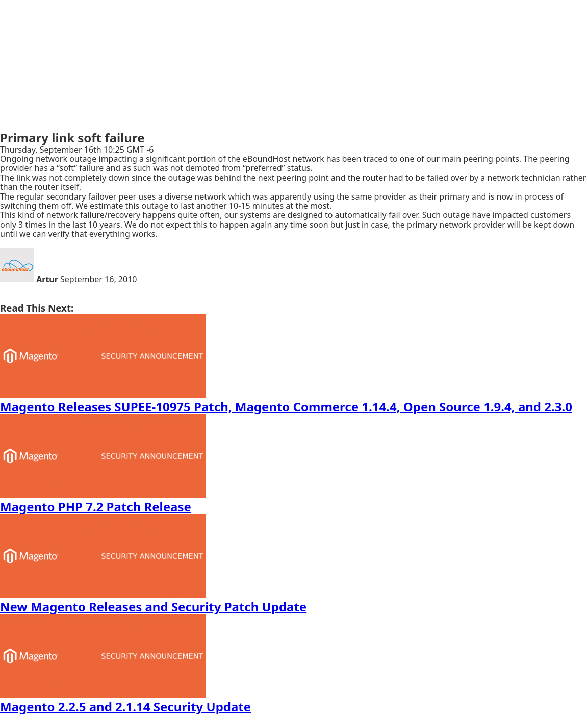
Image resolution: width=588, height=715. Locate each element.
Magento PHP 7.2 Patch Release (96, 507)
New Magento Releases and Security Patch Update (153, 607)
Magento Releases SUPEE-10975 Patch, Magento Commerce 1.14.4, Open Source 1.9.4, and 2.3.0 (286, 406)
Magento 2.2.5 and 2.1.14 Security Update (125, 707)
